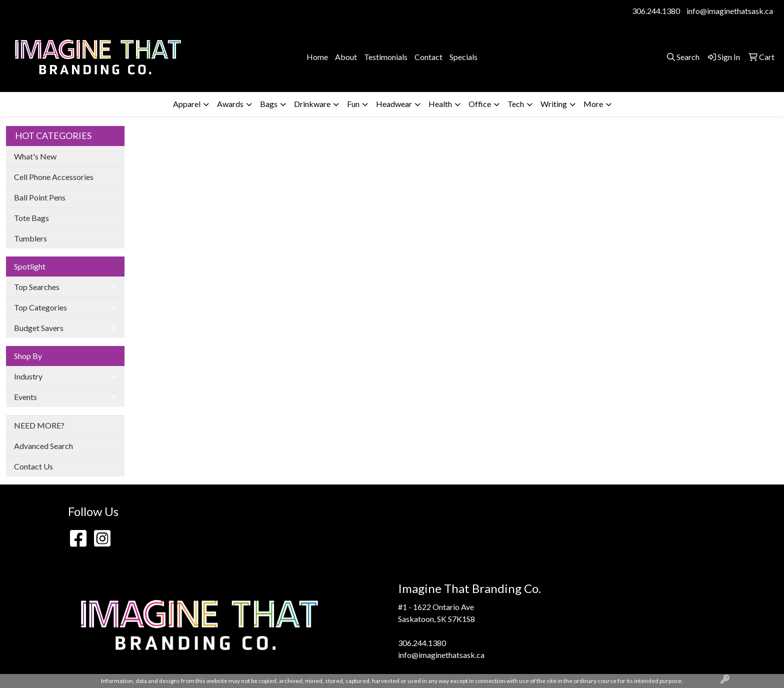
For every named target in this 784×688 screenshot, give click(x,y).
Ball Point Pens (40, 197)
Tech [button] (516, 104)
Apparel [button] (187, 104)
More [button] (593, 104)
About (346, 57)
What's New (35, 156)
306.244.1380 (656, 11)
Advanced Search (43, 446)
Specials (463, 57)
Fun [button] (353, 104)
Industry (28, 376)
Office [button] (480, 104)
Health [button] (440, 104)
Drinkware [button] (312, 104)
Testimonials (386, 57)
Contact (428, 57)
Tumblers (30, 238)
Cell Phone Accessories (54, 177)
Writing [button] (554, 104)
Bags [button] (269, 104)
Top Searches (37, 287)
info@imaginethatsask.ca (730, 11)
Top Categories (40, 307)
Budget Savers (39, 328)
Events (25, 397)
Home (317, 57)
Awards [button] (230, 104)
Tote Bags (31, 218)
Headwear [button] (394, 104)
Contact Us (33, 466)
